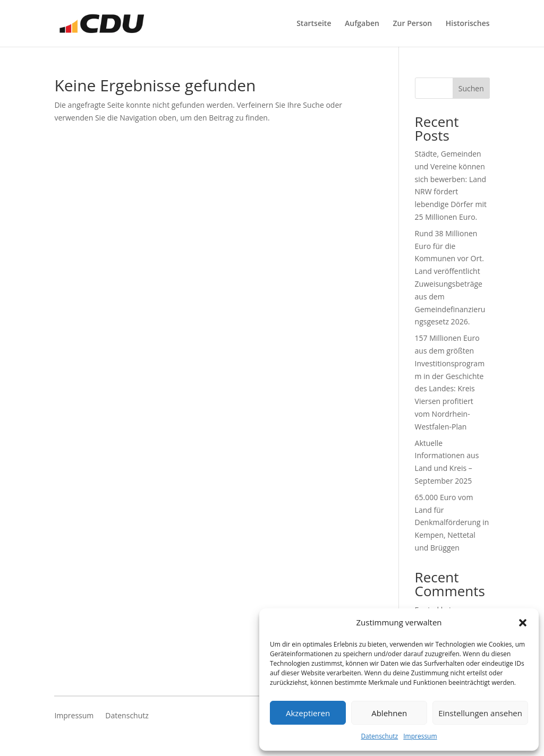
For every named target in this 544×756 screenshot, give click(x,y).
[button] (523, 623)
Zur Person (413, 24)
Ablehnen (389, 713)
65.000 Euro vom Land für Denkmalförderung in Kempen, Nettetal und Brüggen (452, 522)
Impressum (420, 736)
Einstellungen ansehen (480, 713)
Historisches (468, 24)
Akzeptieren (308, 713)
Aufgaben (362, 24)
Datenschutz (379, 736)
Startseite (314, 24)
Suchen (471, 88)
